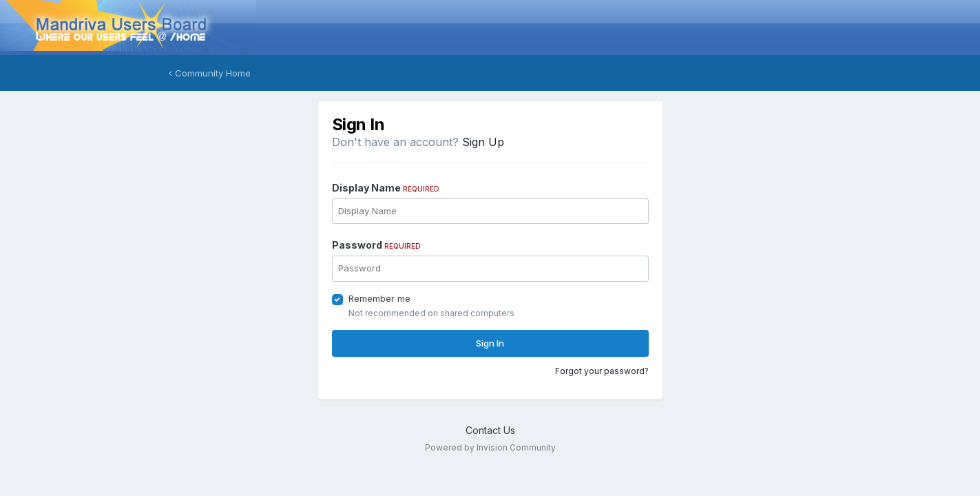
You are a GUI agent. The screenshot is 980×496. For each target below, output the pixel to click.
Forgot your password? (602, 371)
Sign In (490, 343)
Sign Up (483, 142)
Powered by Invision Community (490, 447)
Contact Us (490, 430)
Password (376, 245)
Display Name (386, 188)
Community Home (210, 73)
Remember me (379, 298)
